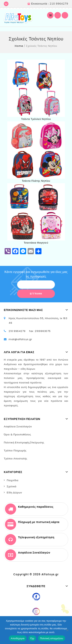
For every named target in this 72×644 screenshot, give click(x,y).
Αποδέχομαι (18, 638)
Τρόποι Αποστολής (16, 459)
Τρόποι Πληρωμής (15, 451)
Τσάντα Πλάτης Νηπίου (36, 181)
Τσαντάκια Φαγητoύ (36, 243)
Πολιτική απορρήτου (51, 638)
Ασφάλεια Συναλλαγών (18, 427)
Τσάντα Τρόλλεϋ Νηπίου (36, 119)
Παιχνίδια (13, 480)
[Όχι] (67, 630)
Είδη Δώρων (14, 493)
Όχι (32, 638)
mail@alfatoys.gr (20, 339)
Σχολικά (12, 486)
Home (19, 46)
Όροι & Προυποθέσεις (17, 435)
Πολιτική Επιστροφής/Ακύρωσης (24, 443)
